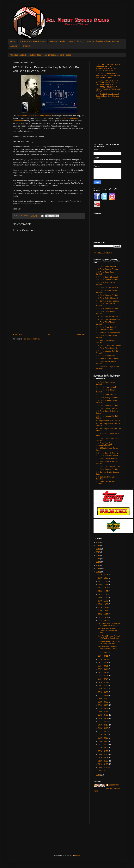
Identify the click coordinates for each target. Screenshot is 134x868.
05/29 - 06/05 (103, 702)
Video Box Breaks (57, 41)
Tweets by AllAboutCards (103, 253)
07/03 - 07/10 (103, 686)
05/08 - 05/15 (103, 712)
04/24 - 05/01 (103, 718)
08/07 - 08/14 (103, 669)
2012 (98, 569)
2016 (98, 556)
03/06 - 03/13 (103, 741)
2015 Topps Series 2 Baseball (107, 277)
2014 (98, 562)
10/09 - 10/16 (103, 611)
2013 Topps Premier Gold (105, 356)
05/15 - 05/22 (103, 709)
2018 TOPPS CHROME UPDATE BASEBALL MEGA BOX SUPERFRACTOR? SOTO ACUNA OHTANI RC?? (108, 67)
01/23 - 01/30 (103, 761)
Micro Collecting (76, 41)
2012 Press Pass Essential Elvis (108, 466)
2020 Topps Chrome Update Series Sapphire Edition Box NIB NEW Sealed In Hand (108, 75)
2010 (98, 775)
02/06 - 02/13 (103, 754)
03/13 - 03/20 (103, 738)
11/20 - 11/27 (103, 591)
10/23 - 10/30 (103, 604)
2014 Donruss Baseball (104, 330)
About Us (15, 46)
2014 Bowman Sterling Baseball (107, 301)
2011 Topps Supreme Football (107, 469)
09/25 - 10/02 (103, 617)
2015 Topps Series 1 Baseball (107, 298)
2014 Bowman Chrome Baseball (108, 333)
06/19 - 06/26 (103, 692)
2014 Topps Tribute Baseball (106, 348)
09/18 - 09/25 (103, 621)
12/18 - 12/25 (103, 578)
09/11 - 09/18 (103, 653)
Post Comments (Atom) (31, 339)
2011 (98, 572)
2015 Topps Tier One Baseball (107, 288)
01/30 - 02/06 (103, 758)
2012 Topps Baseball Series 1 (107, 453)
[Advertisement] (49, 313)
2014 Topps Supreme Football (107, 295)
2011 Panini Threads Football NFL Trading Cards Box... (109, 637)
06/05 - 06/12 (103, 699)
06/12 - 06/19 (103, 695)
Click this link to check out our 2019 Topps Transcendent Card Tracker (41, 55)
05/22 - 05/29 (103, 705)
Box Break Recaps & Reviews (33, 41)
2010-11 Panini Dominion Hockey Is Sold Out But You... (107, 631)
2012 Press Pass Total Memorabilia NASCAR (104, 444)
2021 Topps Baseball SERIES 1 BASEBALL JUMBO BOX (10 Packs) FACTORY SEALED (107, 82)
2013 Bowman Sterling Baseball (107, 359)
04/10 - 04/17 (103, 725)
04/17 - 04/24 (103, 722)
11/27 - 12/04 (103, 588)
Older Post (80, 335)
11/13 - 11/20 (103, 594)
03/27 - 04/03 (103, 731)
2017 (98, 552)
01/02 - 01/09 (103, 771)
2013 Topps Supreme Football (107, 405)
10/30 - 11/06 (103, 601)
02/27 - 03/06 (103, 745)
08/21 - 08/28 (103, 663)
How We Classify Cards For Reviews (103, 41)
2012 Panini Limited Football (106, 408)
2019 (98, 546)
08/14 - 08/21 (103, 666)
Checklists (27, 46)
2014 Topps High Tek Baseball (107, 316)
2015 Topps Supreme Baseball (107, 269)
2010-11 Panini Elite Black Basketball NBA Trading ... (108, 648)
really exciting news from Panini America (35, 116)
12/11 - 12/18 (103, 581)
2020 (98, 542)
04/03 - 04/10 (103, 728)
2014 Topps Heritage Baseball (107, 398)
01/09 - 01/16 (103, 768)
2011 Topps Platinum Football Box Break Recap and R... (109, 624)
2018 (98, 549)
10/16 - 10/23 (103, 608)
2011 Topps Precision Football (107, 456)
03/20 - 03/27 (103, 735)
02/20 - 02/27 (103, 748)
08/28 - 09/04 (103, 659)
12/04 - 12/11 (103, 585)
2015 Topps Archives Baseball (107, 280)
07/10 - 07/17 (103, 682)
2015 (98, 559)
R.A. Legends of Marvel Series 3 (108, 421)
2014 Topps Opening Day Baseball (109, 345)
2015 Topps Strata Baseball (106, 266)
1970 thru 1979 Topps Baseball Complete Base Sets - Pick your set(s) (107, 96)
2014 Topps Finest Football (106, 387)
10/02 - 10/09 (103, 614)
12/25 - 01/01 (103, 575)
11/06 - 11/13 (103, 598)
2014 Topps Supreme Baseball (107, 309)
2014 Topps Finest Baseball (106, 327)
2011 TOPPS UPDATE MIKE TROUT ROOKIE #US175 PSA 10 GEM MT (108, 89)
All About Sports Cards (18, 9)
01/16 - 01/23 (103, 764)
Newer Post (18, 335)
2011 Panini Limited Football (106, 459)
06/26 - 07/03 (103, 689)
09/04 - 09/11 (103, 656)
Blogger (77, 856)
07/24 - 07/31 (103, 676)
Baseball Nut (114, 785)
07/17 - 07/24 (103, 679)
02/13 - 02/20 (103, 751)
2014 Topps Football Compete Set (108, 319)
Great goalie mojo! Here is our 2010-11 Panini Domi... (109, 642)
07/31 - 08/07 (103, 672)
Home (13, 41)
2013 (98, 565)
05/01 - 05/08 (103, 715)
